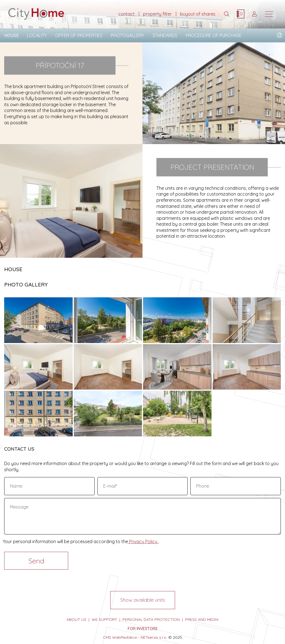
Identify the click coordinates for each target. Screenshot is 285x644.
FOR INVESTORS (143, 629)
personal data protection (151, 619)
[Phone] (236, 486)
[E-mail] (143, 486)
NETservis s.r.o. (154, 637)
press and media (202, 619)
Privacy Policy (143, 541)
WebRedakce (125, 637)
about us (76, 619)
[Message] (142, 516)
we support (104, 619)
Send (36, 561)
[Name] (49, 486)
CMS (107, 637)
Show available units (143, 600)
